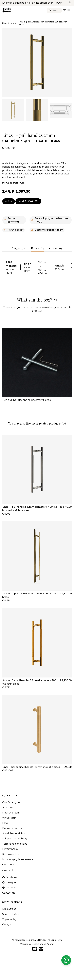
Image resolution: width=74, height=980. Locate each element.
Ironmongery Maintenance (18, 859)
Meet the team (11, 813)
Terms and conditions (15, 844)
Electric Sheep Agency (43, 944)
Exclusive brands (12, 828)
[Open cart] (64, 10)
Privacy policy (10, 849)
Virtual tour (9, 818)
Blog (5, 823)
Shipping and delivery (15, 839)
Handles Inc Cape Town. (50, 940)
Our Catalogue (11, 802)
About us (8, 807)
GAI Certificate (11, 865)
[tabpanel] (37, 62)
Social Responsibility (14, 833)
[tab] (13, 110)
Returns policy (11, 854)
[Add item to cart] (28, 201)
